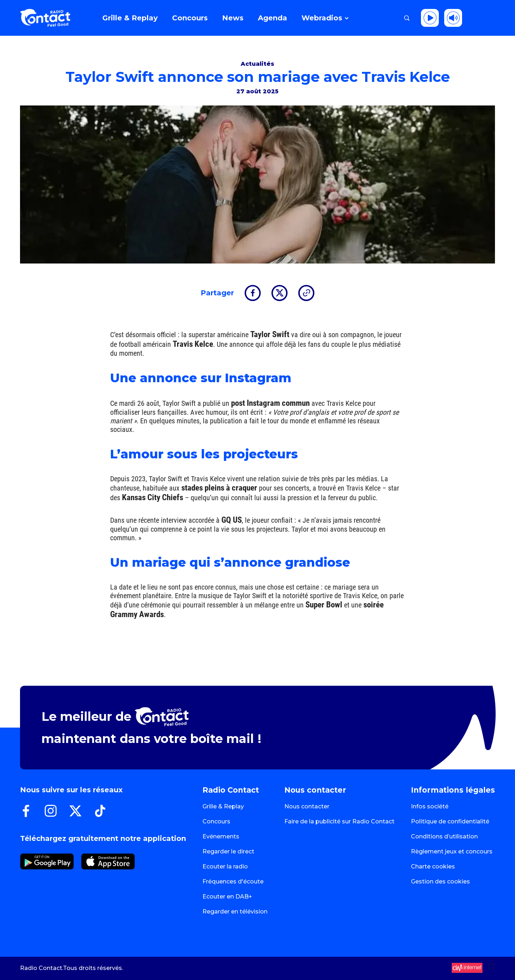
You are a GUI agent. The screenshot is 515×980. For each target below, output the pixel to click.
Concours (216, 821)
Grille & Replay (223, 806)
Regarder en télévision (235, 912)
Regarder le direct (228, 851)
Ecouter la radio (225, 866)
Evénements (221, 836)
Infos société (430, 806)
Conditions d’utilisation (444, 836)
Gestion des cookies (440, 881)
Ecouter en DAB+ (227, 897)
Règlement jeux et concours (452, 851)
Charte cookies (433, 866)
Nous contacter (307, 806)
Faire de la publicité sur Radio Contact (339, 821)
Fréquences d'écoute (233, 881)
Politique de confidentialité (450, 821)
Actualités (257, 64)
